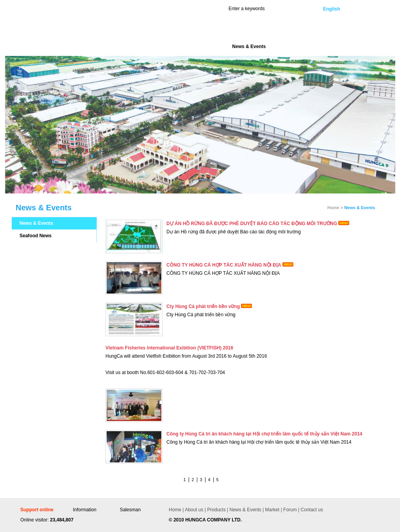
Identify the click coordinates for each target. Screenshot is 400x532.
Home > (335, 208)
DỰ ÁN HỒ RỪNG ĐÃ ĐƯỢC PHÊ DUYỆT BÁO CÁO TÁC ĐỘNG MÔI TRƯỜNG (252, 224)
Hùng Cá (74, 28)
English (331, 9)
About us (194, 510)
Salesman (130, 510)
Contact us (311, 510)
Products (216, 510)
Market (271, 510)
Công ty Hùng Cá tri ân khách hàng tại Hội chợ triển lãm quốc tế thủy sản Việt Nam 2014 (264, 434)
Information (85, 510)
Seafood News (36, 236)
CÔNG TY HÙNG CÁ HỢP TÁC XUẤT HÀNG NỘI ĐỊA (224, 265)
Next (225, 480)
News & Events (36, 223)
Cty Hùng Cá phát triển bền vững (203, 306)
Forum (289, 510)
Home (175, 510)
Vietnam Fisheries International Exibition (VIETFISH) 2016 (169, 348)
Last (234, 480)
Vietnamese (365, 9)
